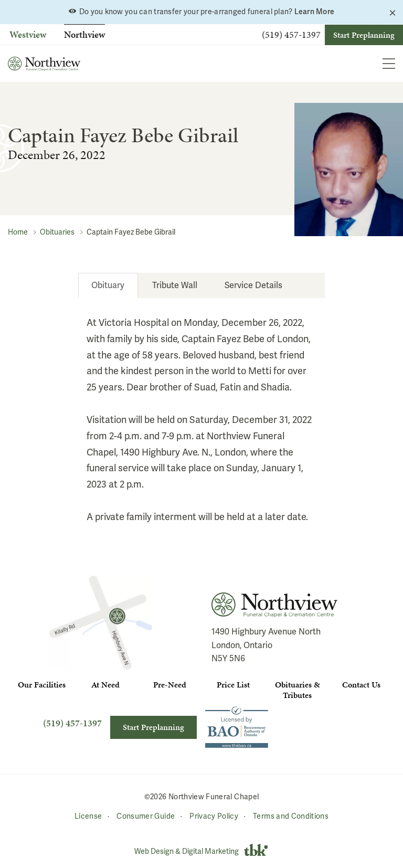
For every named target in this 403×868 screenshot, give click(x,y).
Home (18, 232)
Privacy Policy (214, 816)
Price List (233, 685)
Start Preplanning (364, 35)
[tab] (108, 285)
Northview (84, 34)
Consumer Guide (146, 816)
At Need (105, 685)
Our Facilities (42, 685)
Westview (28, 34)
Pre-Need (170, 685)
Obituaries (57, 232)
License (88, 816)
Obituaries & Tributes (297, 690)
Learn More (315, 12)
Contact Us (361, 685)
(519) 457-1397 (291, 35)
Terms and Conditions (291, 816)
